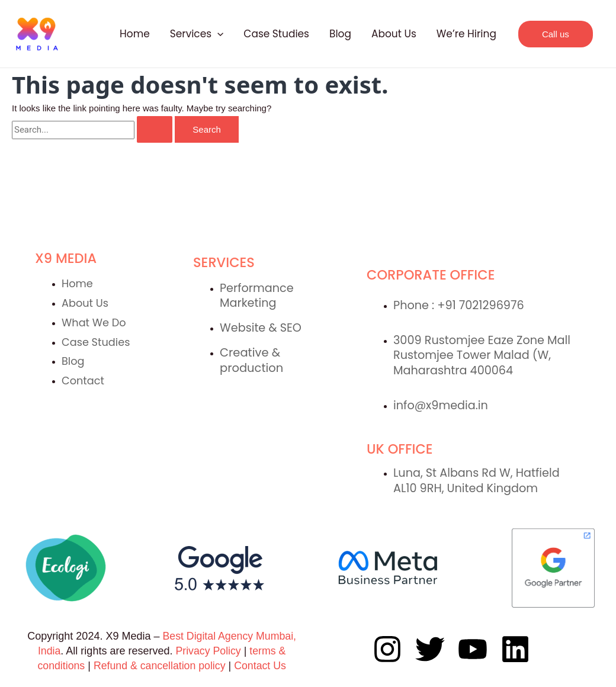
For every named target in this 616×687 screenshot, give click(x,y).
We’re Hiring (466, 34)
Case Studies (276, 34)
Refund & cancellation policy (159, 666)
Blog (340, 34)
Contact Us (262, 666)
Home (135, 34)
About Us (394, 34)
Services (197, 34)
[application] (217, 34)
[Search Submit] (155, 129)
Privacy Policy (209, 651)
